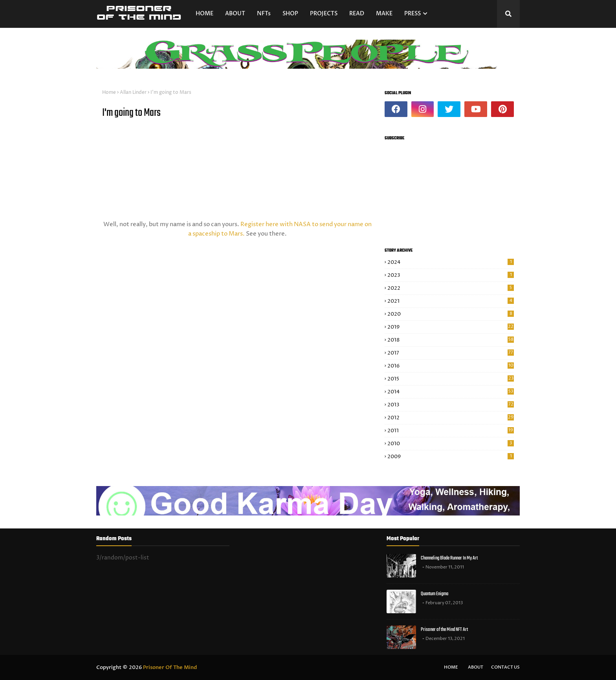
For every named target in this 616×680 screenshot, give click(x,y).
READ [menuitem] (357, 14)
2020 (451, 314)
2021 (451, 301)
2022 (451, 288)
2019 (451, 327)
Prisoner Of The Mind (170, 667)
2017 (451, 353)
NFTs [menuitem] (264, 14)
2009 (451, 457)
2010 (451, 444)
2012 (451, 418)
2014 (451, 392)
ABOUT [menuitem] (235, 14)
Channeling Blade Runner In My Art (449, 558)
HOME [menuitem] (204, 14)
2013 (451, 405)
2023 (451, 275)
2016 (451, 366)
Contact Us (505, 667)
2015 (451, 379)
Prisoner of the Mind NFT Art (444, 630)
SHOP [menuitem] (290, 14)
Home (109, 92)
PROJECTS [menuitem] (324, 14)
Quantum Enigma (434, 594)
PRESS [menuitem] (412, 14)
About (476, 667)
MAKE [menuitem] (384, 14)
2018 (451, 340)
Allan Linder (133, 92)
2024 (451, 262)
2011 (451, 431)
